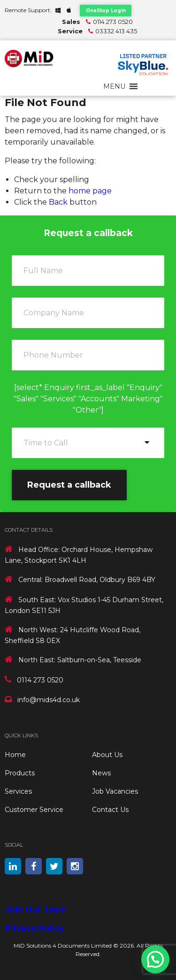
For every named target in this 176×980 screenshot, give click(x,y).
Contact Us (110, 810)
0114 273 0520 (113, 22)
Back (58, 202)
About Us (107, 755)
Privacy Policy (34, 928)
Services (18, 791)
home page (90, 191)
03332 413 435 (116, 31)
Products (20, 773)
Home (15, 755)
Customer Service (34, 810)
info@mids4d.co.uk (49, 700)
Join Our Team (35, 909)
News (101, 773)
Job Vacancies (115, 791)
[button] (114, 86)
